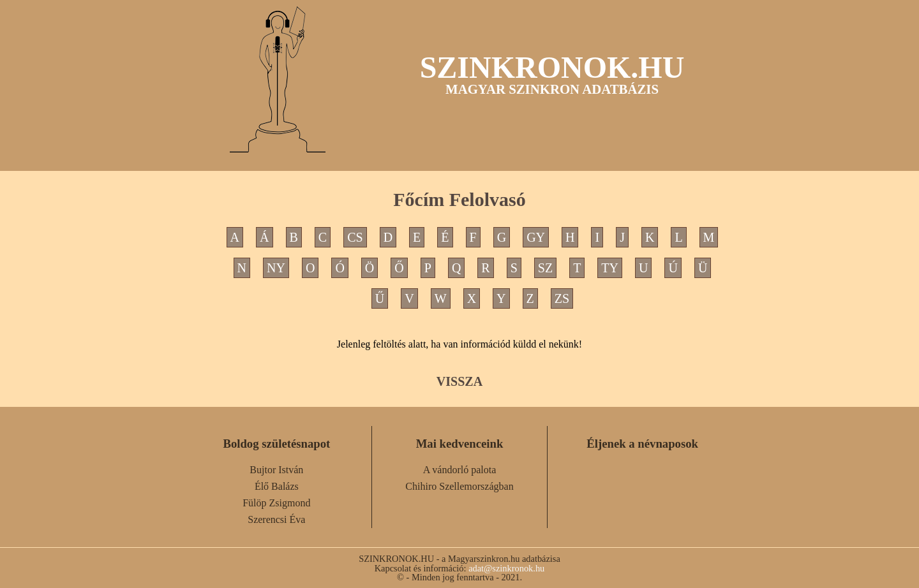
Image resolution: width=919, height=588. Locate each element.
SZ (545, 268)
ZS (562, 298)
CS (355, 237)
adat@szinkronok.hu (506, 568)
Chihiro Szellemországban (459, 486)
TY (610, 268)
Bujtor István (276, 470)
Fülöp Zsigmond (276, 503)
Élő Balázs (277, 486)
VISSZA (459, 381)
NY (276, 268)
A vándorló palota (460, 470)
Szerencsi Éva (276, 519)
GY (536, 237)
